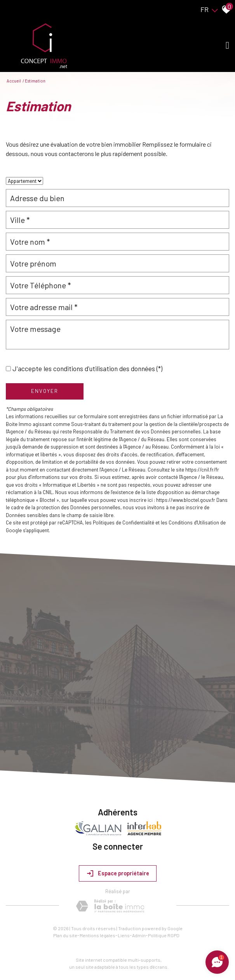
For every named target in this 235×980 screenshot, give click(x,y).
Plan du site (65, 935)
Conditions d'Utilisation (194, 522)
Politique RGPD (164, 935)
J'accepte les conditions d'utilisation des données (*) (87, 368)
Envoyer (45, 391)
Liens (124, 935)
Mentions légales (97, 935)
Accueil (14, 81)
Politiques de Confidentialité (124, 522)
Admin (139, 935)
